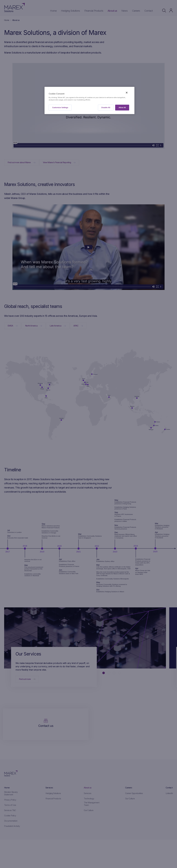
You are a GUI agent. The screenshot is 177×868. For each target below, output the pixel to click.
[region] (89, 100)
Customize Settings (60, 107)
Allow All (122, 107)
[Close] (127, 93)
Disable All (106, 107)
